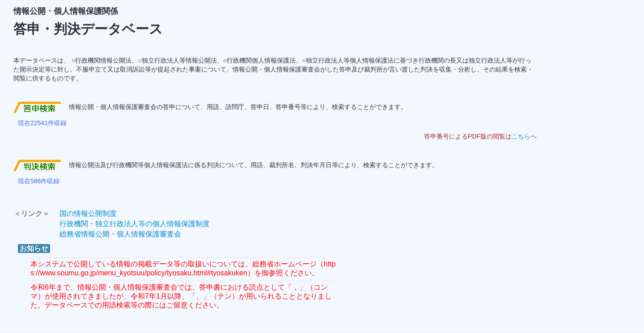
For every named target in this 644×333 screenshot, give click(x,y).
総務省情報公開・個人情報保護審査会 (120, 234)
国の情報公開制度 (88, 213)
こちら (521, 136)
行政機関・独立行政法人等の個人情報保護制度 (135, 224)
